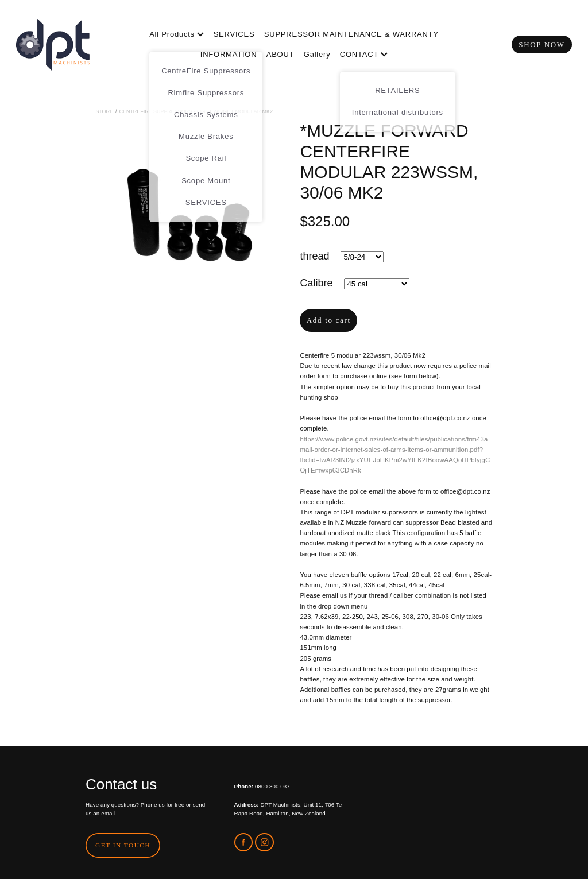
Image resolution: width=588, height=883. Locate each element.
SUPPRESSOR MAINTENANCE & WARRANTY (351, 34)
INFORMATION (229, 54)
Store (104, 111)
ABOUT (281, 54)
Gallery (317, 54)
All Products (177, 34)
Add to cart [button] (329, 320)
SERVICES (234, 34)
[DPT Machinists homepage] (72, 45)
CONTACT (364, 54)
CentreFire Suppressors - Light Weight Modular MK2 (196, 111)
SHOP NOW (542, 44)
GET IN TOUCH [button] (123, 845)
